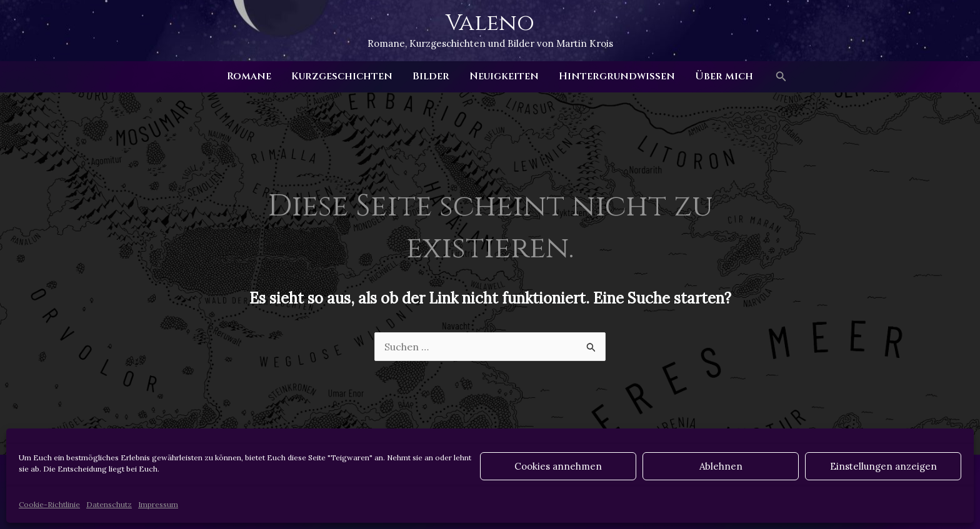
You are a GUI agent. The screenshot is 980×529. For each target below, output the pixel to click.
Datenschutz (109, 504)
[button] (781, 77)
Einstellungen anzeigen (883, 466)
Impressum (158, 504)
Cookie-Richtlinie (49, 504)
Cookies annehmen (558, 466)
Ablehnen (721, 466)
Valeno (490, 23)
